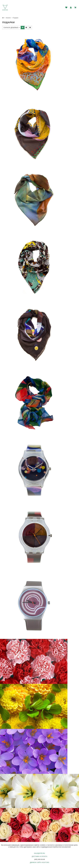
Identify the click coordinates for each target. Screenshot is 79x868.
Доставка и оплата (39, 856)
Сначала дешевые (12, 28)
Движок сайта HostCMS (39, 862)
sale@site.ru (39, 853)
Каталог (8, 18)
